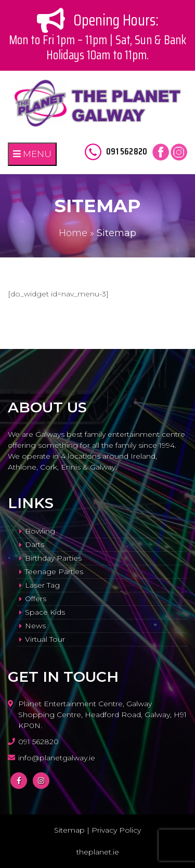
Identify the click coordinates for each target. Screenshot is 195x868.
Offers (36, 599)
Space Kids (45, 612)
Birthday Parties (53, 558)
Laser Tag (42, 585)
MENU (32, 154)
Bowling (40, 531)
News (35, 626)
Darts (35, 545)
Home (73, 233)
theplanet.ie (98, 852)
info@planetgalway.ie (57, 758)
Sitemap (69, 830)
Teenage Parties (54, 572)
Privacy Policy (116, 830)
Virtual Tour (45, 639)
